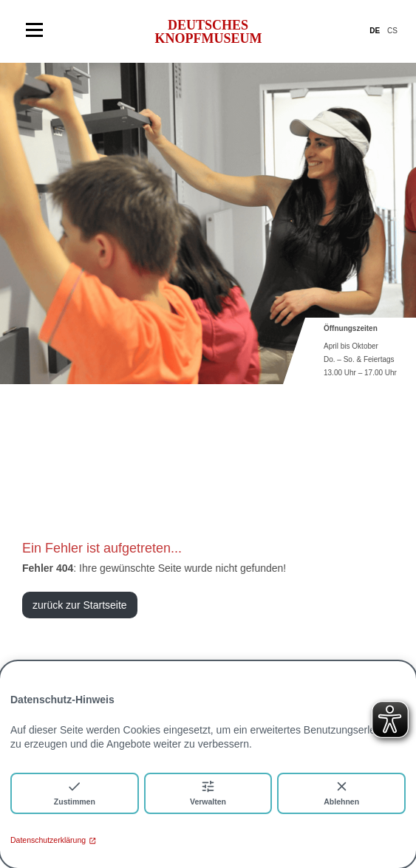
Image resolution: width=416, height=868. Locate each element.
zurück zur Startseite (80, 605)
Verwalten (208, 792)
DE (375, 31)
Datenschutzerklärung (53, 840)
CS (392, 31)
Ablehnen (341, 792)
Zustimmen (75, 792)
